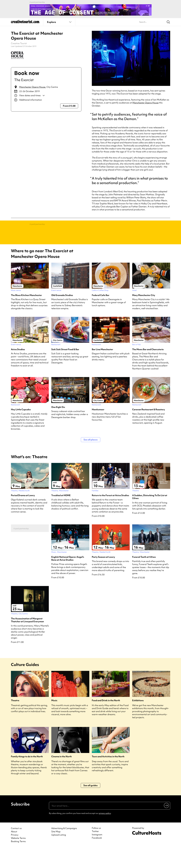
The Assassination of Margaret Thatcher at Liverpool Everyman (27, 640)
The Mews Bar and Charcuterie (148, 369)
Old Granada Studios (62, 315)
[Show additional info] (46, 100)
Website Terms (18, 858)
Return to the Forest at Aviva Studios (110, 515)
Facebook (97, 858)
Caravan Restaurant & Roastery (149, 430)
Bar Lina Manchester (102, 369)
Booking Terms (18, 861)
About (14, 852)
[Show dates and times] (46, 96)
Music (54, 720)
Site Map (56, 852)
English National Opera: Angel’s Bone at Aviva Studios (68, 578)
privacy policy (105, 833)
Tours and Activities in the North (108, 777)
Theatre (15, 720)
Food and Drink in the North (106, 720)
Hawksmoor (98, 430)
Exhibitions (138, 720)
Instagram (97, 855)
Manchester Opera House (32, 87)
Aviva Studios (18, 369)
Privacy (15, 855)
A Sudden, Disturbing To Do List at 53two (150, 517)
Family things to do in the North (27, 777)
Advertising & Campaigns (64, 848)
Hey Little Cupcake (21, 430)
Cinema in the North (62, 777)
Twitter (95, 851)
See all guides (90, 805)
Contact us (16, 848)
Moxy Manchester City (144, 315)
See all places (91, 460)
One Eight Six (58, 427)
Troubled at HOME (61, 515)
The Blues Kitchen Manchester (26, 315)
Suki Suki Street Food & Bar (65, 369)
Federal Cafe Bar (101, 315)
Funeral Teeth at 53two (144, 577)
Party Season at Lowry (103, 577)
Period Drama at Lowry (23, 515)
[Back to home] (25, 23)
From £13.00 (69, 106)
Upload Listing (59, 855)
